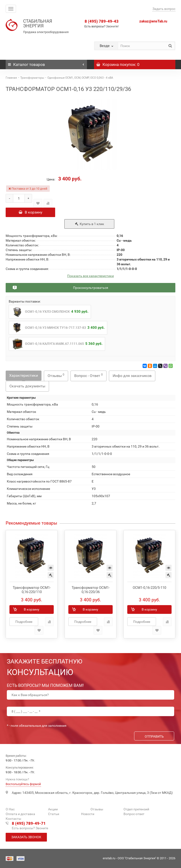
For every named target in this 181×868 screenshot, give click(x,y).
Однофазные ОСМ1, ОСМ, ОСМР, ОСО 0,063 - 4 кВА (80, 78)
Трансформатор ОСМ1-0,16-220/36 (91, 591)
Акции (53, 809)
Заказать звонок (26, 837)
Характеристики (24, 377)
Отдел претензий (136, 809)
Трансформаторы (32, 78)
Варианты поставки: (25, 303)
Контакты (13, 819)
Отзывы (56, 377)
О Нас (10, 809)
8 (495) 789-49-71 (29, 824)
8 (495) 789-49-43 (102, 21)
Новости (88, 814)
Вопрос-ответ (134, 814)
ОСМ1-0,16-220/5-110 (149, 589)
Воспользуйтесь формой (23, 784)
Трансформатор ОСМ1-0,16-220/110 (32, 591)
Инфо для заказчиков (132, 377)
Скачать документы (27, 387)
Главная (11, 78)
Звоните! (112, 26)
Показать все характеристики (90, 277)
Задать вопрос (164, 9)
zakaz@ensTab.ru (153, 21)
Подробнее (24, 623)
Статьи (54, 814)
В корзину (31, 212)
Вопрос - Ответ (88, 377)
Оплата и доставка (20, 814)
